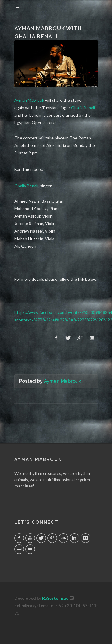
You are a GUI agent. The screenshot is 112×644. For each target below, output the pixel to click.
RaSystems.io (55, 598)
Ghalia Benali (83, 108)
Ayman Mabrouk (29, 100)
